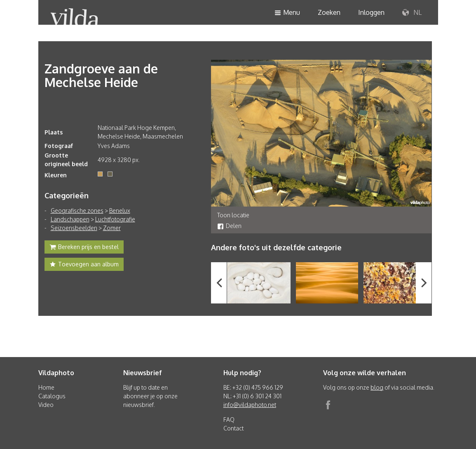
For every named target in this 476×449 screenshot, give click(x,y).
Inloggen (371, 12)
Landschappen (70, 219)
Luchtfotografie (115, 219)
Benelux (120, 210)
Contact (233, 428)
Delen (229, 226)
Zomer (112, 228)
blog (377, 387)
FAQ (229, 420)
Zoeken (329, 12)
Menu (287, 13)
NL (412, 13)
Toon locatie (233, 215)
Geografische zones (77, 210)
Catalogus (52, 396)
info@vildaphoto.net (250, 405)
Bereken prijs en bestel (84, 248)
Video (46, 405)
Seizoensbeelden (74, 228)
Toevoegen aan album (84, 265)
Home (46, 387)
